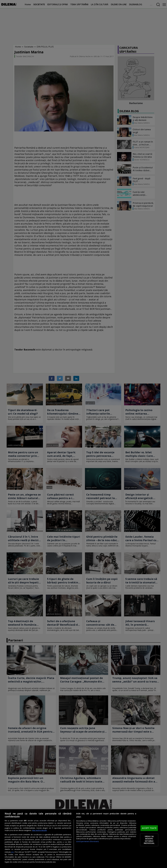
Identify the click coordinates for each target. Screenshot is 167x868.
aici (12, 852)
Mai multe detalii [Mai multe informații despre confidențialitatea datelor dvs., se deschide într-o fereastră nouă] (40, 830)
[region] (83, 839)
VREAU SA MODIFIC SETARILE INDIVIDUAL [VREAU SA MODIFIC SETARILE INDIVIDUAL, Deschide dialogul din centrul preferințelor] (149, 840)
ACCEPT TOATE (149, 828)
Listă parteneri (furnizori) (87, 841)
